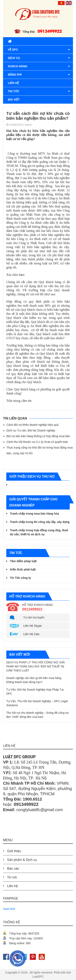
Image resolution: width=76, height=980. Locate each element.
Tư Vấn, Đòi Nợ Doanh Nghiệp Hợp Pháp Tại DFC (35, 692)
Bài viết (14, 100)
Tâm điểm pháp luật (23, 561)
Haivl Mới (9, 909)
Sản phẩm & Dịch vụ (22, 860)
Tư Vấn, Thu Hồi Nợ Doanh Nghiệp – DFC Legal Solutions (37, 703)
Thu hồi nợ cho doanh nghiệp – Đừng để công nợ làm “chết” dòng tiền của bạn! (37, 715)
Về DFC (13, 50)
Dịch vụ (14, 58)
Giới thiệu (14, 851)
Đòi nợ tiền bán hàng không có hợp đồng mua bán (38, 436)
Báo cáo (13, 869)
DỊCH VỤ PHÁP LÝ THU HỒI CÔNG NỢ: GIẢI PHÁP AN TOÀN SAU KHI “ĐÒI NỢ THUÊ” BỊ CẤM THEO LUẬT (36, 666)
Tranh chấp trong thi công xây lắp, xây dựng (40, 522)
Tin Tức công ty (20, 578)
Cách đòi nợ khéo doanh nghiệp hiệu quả (33, 425)
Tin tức (14, 91)
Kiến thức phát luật (23, 569)
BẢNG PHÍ (15, 75)
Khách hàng (18, 66)
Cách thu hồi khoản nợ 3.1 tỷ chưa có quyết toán (37, 442)
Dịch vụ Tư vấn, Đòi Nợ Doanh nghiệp (31, 430)
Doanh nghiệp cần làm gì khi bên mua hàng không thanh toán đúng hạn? (34, 680)
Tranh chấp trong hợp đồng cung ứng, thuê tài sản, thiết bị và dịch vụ (39, 532)
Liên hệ (13, 83)
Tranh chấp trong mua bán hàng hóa (34, 514)
